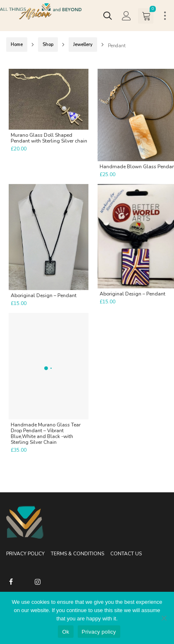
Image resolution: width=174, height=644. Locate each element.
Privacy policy (99, 632)
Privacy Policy (25, 554)
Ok (66, 632)
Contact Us (126, 554)
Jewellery (83, 45)
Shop (48, 45)
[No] (164, 618)
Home (17, 45)
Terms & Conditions (77, 554)
